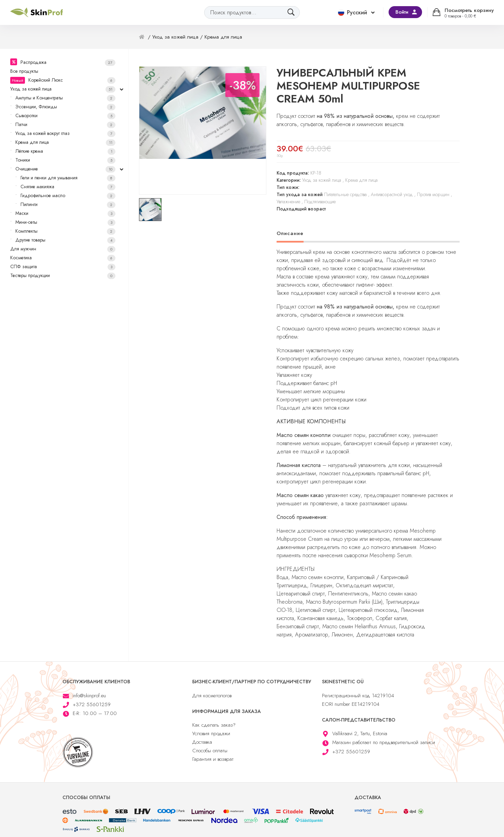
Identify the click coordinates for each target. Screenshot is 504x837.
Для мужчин (63, 249)
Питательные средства (345, 194)
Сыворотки (65, 116)
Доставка (202, 742)
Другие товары (65, 240)
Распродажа (68, 62)
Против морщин (433, 194)
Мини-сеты (65, 222)
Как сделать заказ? (214, 725)
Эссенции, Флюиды (65, 107)
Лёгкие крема (65, 151)
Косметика (63, 258)
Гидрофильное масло (68, 196)
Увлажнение (288, 202)
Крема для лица (65, 142)
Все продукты (24, 71)
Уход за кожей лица (63, 89)
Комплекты (65, 231)
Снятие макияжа (68, 187)
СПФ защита (63, 267)
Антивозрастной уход (392, 194)
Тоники (65, 160)
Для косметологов (212, 696)
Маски (65, 213)
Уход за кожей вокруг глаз (65, 133)
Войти (402, 12)
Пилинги (68, 204)
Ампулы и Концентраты (65, 98)
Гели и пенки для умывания (68, 178)
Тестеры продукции (63, 276)
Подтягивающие (320, 202)
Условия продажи (211, 733)
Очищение (65, 169)
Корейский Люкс (63, 80)
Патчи (65, 125)
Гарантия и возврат (213, 759)
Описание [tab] (290, 233)
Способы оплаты (210, 751)
